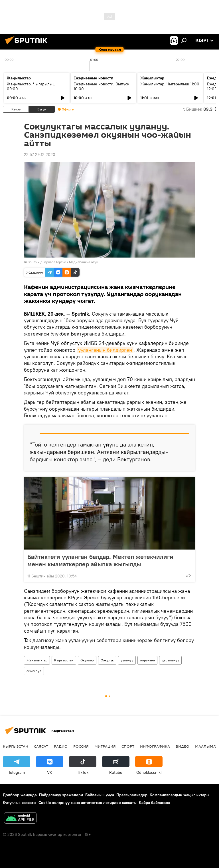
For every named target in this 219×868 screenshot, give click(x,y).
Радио (61, 746)
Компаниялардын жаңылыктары (180, 795)
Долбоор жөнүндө (20, 795)
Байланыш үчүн (100, 795)
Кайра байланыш (155, 803)
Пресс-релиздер (132, 795)
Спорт (128, 746)
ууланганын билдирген (105, 350)
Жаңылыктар (37, 660)
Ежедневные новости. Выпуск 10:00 (101, 86)
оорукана (147, 660)
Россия (81, 746)
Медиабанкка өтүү (83, 262)
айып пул (34, 671)
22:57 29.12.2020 (40, 155)
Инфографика (155, 746)
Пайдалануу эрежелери (61, 795)
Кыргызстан (64, 660)
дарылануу (170, 660)
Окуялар (87, 660)
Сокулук (107, 660)
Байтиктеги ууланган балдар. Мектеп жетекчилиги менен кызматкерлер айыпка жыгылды (100, 560)
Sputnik (34, 262)
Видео (182, 746)
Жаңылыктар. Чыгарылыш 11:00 (170, 84)
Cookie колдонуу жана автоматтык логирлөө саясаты (88, 803)
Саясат (41, 746)
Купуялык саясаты (20, 803)
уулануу (127, 660)
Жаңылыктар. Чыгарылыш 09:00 (31, 86)
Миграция (105, 746)
